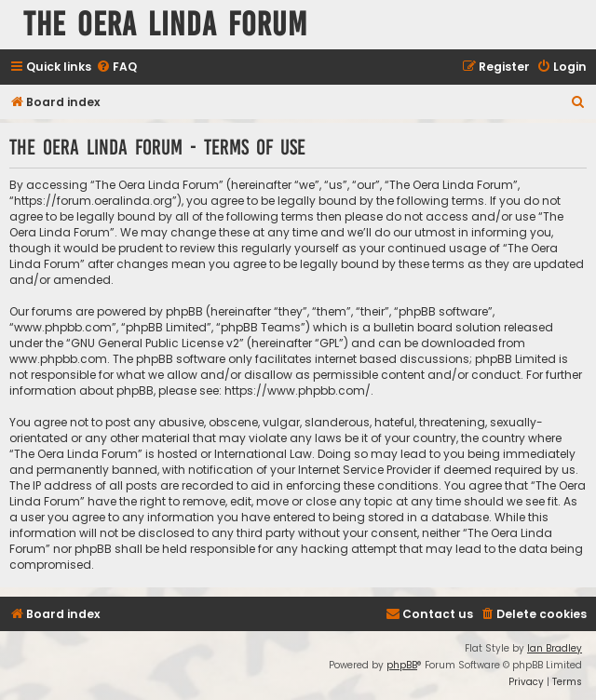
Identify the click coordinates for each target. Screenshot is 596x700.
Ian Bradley (555, 648)
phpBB (402, 665)
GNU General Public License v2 (155, 343)
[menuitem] (116, 67)
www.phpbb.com (58, 359)
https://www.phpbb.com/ (298, 390)
